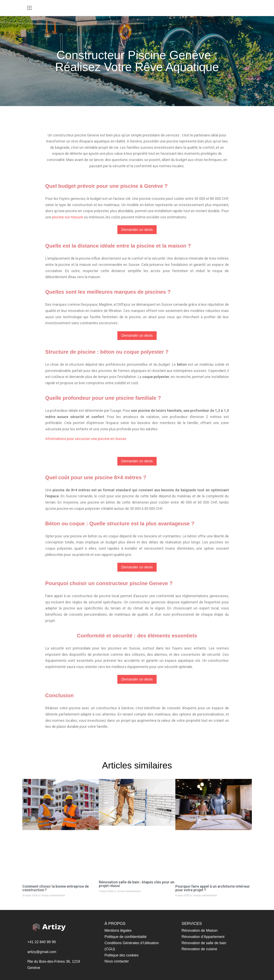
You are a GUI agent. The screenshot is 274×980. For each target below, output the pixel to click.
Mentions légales (118, 930)
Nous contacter (117, 961)
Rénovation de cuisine (199, 949)
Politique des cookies (121, 955)
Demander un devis (137, 230)
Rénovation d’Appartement (203, 937)
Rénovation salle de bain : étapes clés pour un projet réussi (137, 884)
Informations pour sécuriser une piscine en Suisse (86, 439)
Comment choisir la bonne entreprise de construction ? (56, 888)
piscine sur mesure (68, 217)
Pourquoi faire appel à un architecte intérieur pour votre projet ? (213, 888)
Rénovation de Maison (200, 930)
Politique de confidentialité (126, 937)
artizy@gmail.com (42, 952)
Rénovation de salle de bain (204, 943)
